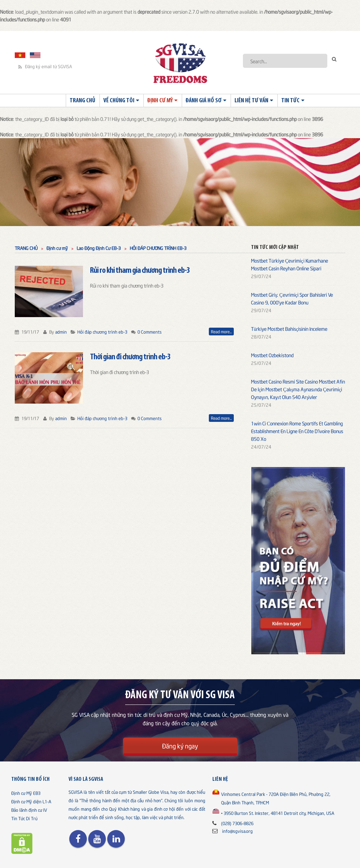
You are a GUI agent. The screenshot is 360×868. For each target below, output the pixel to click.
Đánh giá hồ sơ (204, 101)
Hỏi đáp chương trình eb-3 (102, 332)
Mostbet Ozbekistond (272, 355)
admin (61, 332)
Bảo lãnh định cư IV (29, 810)
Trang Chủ (82, 101)
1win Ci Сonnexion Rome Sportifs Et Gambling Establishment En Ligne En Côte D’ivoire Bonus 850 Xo (297, 431)
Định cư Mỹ (160, 101)
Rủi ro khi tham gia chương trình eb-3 (140, 271)
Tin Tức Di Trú (24, 818)
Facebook (78, 839)
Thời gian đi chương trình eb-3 (130, 357)
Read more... (221, 331)
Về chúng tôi (119, 101)
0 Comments (150, 332)
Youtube (97, 839)
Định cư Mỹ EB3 (26, 793)
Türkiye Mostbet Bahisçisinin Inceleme (289, 329)
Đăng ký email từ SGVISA (45, 66)
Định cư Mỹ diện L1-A (31, 801)
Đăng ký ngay (180, 745)
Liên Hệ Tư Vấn (251, 101)
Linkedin (116, 839)
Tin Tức (290, 101)
